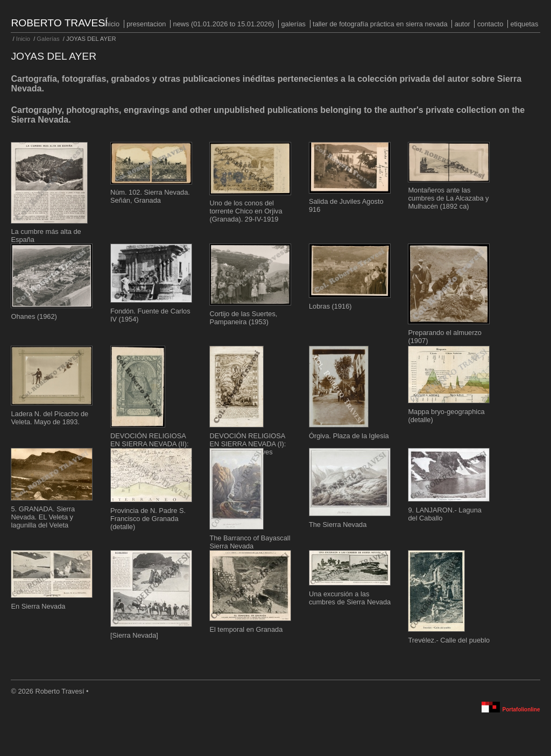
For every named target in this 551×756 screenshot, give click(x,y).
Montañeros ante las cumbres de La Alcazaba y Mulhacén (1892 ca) (448, 198)
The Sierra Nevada (338, 525)
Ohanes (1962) (34, 316)
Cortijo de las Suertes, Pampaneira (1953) (243, 318)
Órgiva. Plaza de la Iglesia (349, 436)
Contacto (490, 24)
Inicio (112, 24)
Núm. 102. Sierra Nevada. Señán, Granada (150, 196)
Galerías (293, 24)
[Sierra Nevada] (134, 635)
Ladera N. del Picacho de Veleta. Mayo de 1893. (50, 418)
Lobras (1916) (330, 306)
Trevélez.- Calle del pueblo (449, 640)
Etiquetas (524, 24)
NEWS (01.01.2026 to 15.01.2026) (224, 24)
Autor (462, 24)
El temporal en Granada (246, 629)
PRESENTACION (146, 24)
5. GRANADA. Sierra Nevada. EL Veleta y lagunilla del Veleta (43, 517)
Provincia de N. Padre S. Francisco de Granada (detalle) (148, 519)
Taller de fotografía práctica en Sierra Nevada (380, 24)
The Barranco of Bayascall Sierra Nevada (250, 542)
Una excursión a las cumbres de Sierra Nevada (350, 598)
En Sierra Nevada (38, 606)
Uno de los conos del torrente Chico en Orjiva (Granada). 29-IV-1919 (246, 211)
